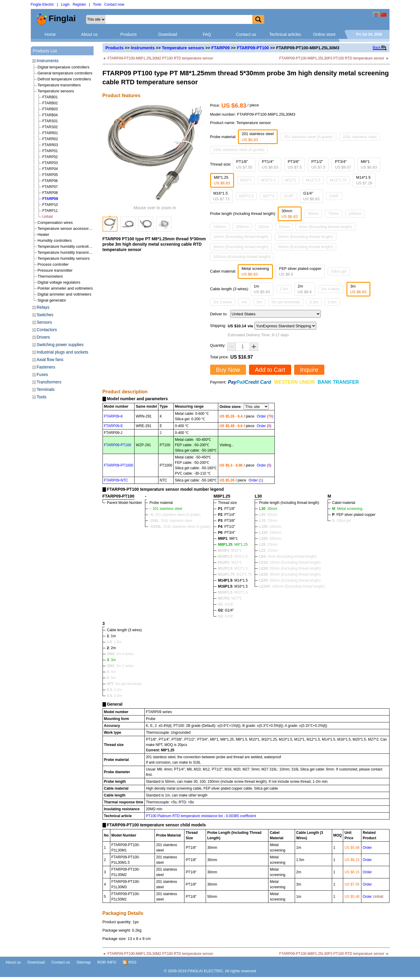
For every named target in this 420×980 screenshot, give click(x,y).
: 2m (112, 648)
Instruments (143, 48)
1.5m (284, 289)
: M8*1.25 (233, 545)
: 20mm (268, 545)
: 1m (112, 636)
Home (50, 34)
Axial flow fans (50, 360)
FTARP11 (50, 211)
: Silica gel (342, 521)
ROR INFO (107, 962)
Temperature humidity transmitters (67, 252)
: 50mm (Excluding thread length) (290, 580)
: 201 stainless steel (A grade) (175, 515)
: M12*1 (230, 562)
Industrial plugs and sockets (63, 352)
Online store (324, 34)
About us (89, 34)
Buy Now (228, 370)
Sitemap (84, 962)
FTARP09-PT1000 (119, 465)
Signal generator (52, 300)
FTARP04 (50, 169)
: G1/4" (226, 610)
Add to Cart (270, 370)
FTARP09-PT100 (253, 48)
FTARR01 (50, 133)
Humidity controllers (55, 240)
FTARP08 (50, 193)
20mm (264, 227)
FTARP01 (50, 151)
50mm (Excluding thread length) (306, 247)
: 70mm (268, 521)
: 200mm (270, 539)
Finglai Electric (42, 4)
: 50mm (268, 515)
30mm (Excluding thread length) (241, 247)
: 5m (112, 678)
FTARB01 (50, 97)
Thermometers (50, 276)
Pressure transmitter (55, 270)
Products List (45, 51)
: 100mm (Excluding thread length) (292, 586)
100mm (355, 214)
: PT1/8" (227, 509)
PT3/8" (295, 165)
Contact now (114, 4)
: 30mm (268, 509)
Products (128, 34)
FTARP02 (50, 157)
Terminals (46, 389)
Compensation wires (55, 223)
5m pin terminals (286, 302)
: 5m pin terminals (125, 684)
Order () (265, 416)
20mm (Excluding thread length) (306, 237)
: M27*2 (230, 598)
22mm (284, 227)
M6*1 (369, 165)
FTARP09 (220, 48)
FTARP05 (50, 175)
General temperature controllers (65, 73)
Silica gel (339, 271)
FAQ (207, 34)
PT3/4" (343, 165)
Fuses (42, 374)
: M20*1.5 (233, 592)
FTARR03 (50, 145)
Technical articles (285, 34)
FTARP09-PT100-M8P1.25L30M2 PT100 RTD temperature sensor (160, 58)
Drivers (43, 337)
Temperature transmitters (59, 85)
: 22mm (268, 551)
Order (367, 848)
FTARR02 (50, 139)
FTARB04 (50, 115)
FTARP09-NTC (116, 480)
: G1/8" (226, 604)
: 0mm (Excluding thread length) (288, 556)
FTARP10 (50, 205)
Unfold (48, 217)
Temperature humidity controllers (66, 246)
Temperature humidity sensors (64, 258)
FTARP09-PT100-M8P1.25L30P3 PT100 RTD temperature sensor (332, 58)
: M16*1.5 (233, 586)
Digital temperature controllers (64, 67)
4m (244, 302)
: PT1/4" (227, 515)
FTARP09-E (114, 426)
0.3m (314, 302)
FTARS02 (50, 127)
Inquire (309, 370)
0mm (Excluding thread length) (325, 227)
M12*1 (291, 180)
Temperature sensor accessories (66, 228)
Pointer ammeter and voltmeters (65, 288)
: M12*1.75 (235, 574)
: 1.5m (114, 642)
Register (79, 4)
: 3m (112, 660)
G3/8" (334, 196)
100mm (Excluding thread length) (242, 257)
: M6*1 (228, 539)
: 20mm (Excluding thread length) (290, 568)
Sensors (44, 322)
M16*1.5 (222, 196)
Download (168, 34)
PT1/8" (244, 165)
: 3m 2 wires (120, 666)
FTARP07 (50, 187)
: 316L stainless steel (171, 521)
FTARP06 (50, 181)
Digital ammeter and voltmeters (65, 294)
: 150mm (270, 533)
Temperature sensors (183, 48)
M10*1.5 (268, 180)
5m (259, 302)
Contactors (47, 330)
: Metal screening (347, 509)
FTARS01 (50, 121)
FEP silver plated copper (300, 272)
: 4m (112, 672)
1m (262, 289)
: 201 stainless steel (166, 509)
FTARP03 (50, 163)
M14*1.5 (364, 180)
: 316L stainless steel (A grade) (180, 527)
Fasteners (46, 367)
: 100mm (270, 527)
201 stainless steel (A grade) (308, 137)
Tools (97, 4)
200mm (242, 227)
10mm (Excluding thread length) (241, 237)
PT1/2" (318, 165)
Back (377, 48)
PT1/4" (270, 165)
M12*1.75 (338, 180)
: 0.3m (114, 690)
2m (305, 289)
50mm (313, 214)
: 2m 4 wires (120, 654)
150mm (220, 227)
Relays (43, 307)
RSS (130, 962)
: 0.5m (114, 696)
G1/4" (311, 196)
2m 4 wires (331, 289)
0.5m (332, 302)
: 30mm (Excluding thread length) (290, 574)
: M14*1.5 (233, 580)
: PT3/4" (227, 533)
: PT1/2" (227, 527)
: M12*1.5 (233, 568)
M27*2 (269, 196)
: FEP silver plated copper (354, 515)
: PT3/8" (227, 521)
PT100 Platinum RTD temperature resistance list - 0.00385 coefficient (201, 816)
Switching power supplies (60, 345)
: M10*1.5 (233, 556)
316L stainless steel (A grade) (239, 150)
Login (65, 4)
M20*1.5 (246, 196)
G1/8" (289, 196)
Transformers (49, 382)
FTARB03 (50, 109)
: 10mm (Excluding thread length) (290, 562)
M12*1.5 (313, 180)
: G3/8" (226, 616)
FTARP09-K (114, 416)
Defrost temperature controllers (64, 79)
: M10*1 (230, 551)
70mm (334, 214)
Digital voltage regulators (59, 282)
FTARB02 (50, 103)
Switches (45, 315)
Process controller (53, 264)
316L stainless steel (360, 137)
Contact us (246, 34)
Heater (43, 234)
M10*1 (246, 180)
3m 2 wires (223, 302)
